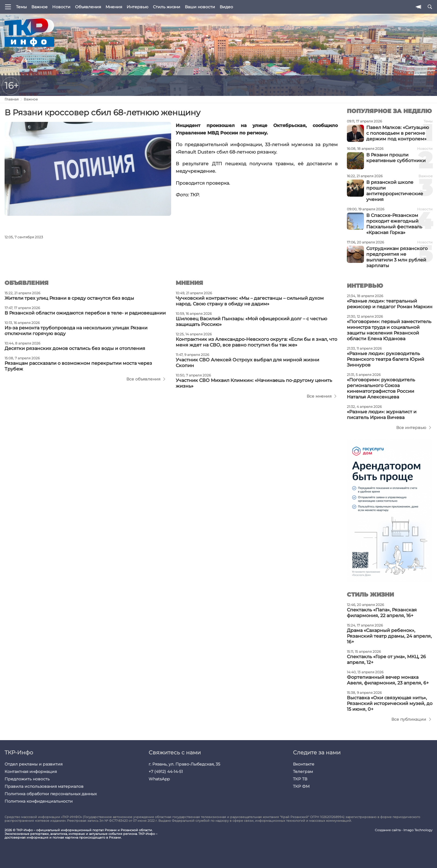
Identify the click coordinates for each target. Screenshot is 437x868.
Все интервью (411, 428)
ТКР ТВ (300, 779)
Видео (226, 7)
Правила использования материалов (44, 786)
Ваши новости (200, 7)
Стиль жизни (167, 7)
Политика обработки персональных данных (51, 794)
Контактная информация (31, 772)
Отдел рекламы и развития (34, 764)
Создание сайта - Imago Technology (404, 830)
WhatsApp (159, 779)
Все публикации (409, 719)
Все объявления (143, 379)
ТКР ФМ (301, 786)
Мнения (114, 7)
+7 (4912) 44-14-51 (166, 772)
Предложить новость (27, 779)
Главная (12, 99)
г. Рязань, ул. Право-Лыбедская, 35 (184, 764)
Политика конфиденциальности (39, 801)
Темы (21, 7)
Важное (40, 7)
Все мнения (319, 396)
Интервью (137, 7)
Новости (61, 7)
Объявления (88, 7)
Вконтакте (304, 764)
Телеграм (303, 772)
